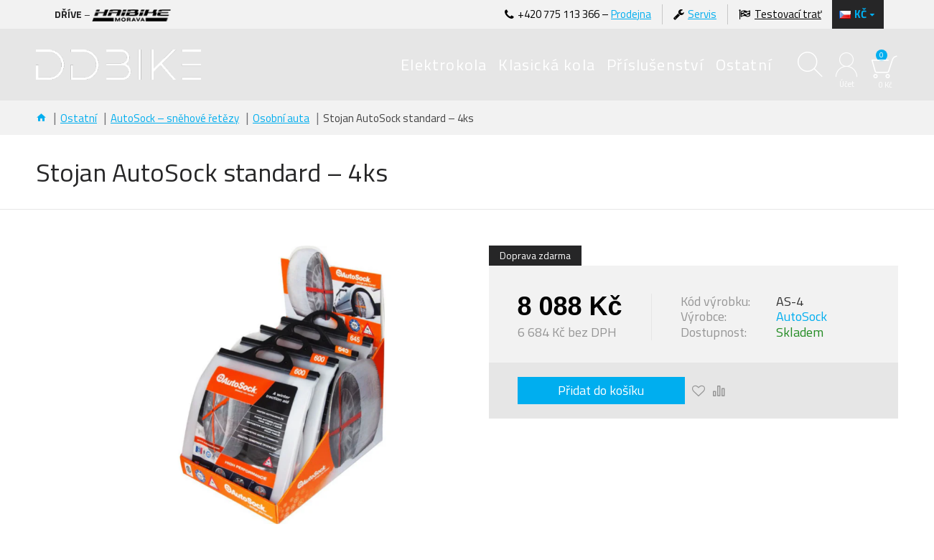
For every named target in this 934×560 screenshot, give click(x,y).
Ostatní (79, 118)
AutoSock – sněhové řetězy (175, 118)
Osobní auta (281, 118)
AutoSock (802, 317)
